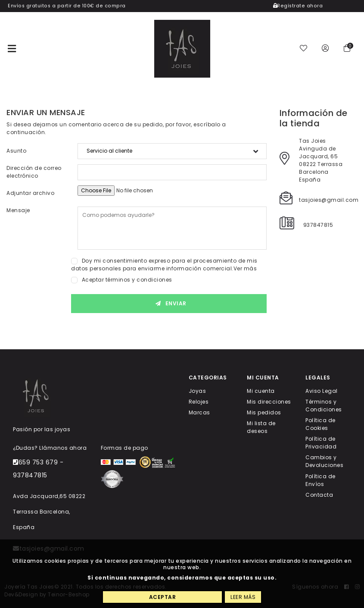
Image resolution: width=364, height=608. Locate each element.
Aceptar (163, 597)
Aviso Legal (322, 390)
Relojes (199, 401)
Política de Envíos (320, 480)
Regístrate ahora (298, 6)
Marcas (199, 412)
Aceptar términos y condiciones (127, 280)
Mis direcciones (269, 401)
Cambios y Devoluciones (324, 461)
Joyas (198, 390)
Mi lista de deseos (261, 427)
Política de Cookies (320, 424)
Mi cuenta (261, 390)
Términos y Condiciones (324, 405)
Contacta (319, 494)
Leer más (243, 597)
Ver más (245, 268)
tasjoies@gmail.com (329, 200)
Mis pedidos (264, 412)
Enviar (169, 303)
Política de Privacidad (321, 443)
